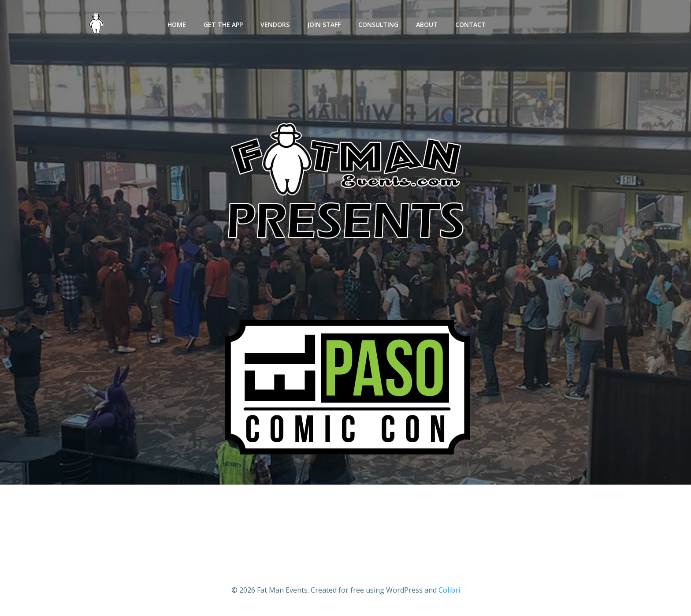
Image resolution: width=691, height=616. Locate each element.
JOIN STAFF (324, 24)
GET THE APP (223, 24)
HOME (177, 24)
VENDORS (275, 24)
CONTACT (470, 24)
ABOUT (427, 24)
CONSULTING (378, 24)
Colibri (449, 590)
